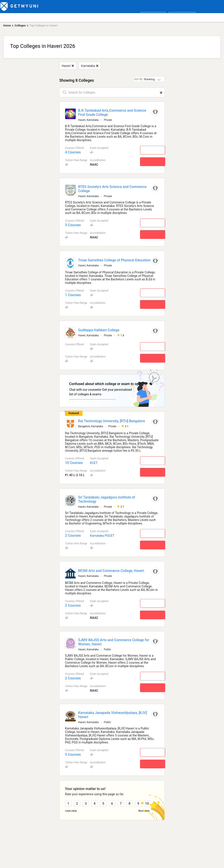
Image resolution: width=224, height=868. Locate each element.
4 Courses (73, 152)
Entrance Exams (54, 16)
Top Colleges (10, 16)
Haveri (68, 66)
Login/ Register (182, 16)
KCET (94, 463)
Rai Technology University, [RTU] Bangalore (112, 421)
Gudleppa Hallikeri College (99, 330)
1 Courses (73, 295)
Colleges (20, 25)
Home (7, 25)
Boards (73, 16)
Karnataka (90, 66)
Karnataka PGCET (102, 535)
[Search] (135, 16)
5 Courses (73, 754)
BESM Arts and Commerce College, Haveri (111, 570)
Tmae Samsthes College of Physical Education (114, 260)
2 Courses (73, 535)
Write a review (153, 16)
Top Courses (31, 16)
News (111, 16)
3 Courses (73, 225)
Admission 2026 (93, 16)
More (124, 16)
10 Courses (74, 463)
